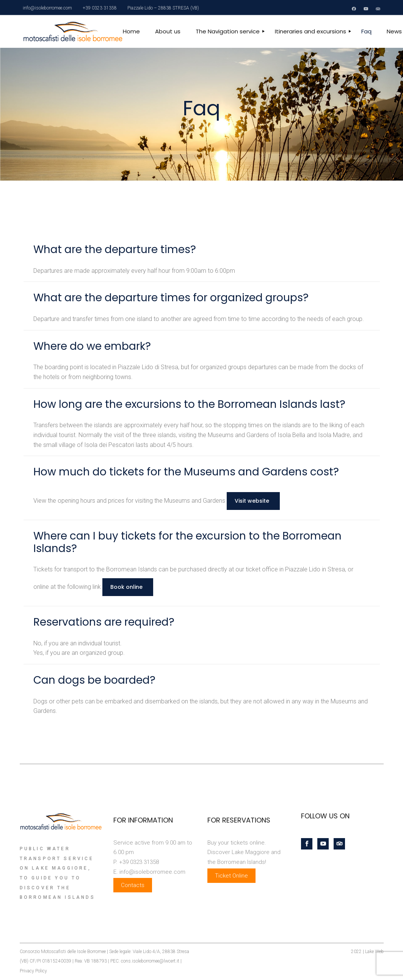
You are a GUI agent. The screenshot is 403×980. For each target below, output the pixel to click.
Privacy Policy (33, 971)
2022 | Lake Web (367, 952)
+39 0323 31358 (100, 8)
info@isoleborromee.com (47, 8)
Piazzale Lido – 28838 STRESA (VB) (163, 8)
